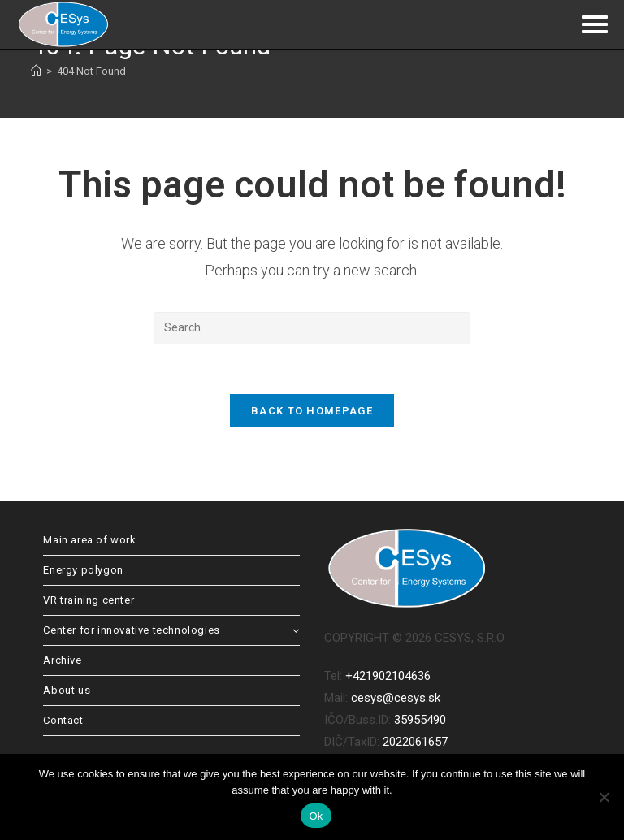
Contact (63, 720)
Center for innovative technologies (171, 630)
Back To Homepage (312, 411)
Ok (316, 816)
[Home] (36, 71)
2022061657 (415, 742)
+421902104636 (388, 676)
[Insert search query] (312, 328)
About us (67, 690)
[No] (604, 797)
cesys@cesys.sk (396, 698)
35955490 (420, 720)
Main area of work (89, 540)
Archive (62, 660)
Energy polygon (83, 570)
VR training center (89, 600)
